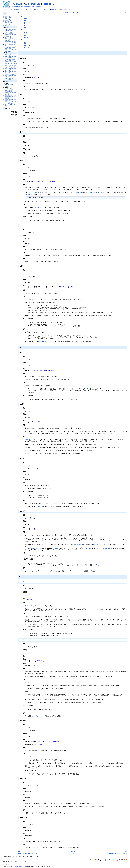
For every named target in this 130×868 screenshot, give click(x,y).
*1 (108, 431)
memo (26, 35)
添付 (34, 10)
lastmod (27, 19)
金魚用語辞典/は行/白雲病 (11, 105)
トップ (5, 10)
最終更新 (57, 10)
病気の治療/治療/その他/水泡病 (11, 40)
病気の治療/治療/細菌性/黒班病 (11, 35)
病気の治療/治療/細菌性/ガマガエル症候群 (11, 42)
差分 (21, 10)
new (26, 44)
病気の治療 (8, 18)
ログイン (69, 10)
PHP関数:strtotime (38, 716)
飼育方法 (7, 19)
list (25, 22)
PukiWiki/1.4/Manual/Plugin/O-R (118, 853)
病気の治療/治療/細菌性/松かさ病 (11, 30)
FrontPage (87, 389)
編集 (11, 10)
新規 (45, 10)
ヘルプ (63, 10)
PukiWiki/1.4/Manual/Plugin (73, 13)
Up (73, 853)
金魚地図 (7, 24)
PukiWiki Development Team (21, 866)
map (26, 32)
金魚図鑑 (7, 22)
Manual (36, 4)
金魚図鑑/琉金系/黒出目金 (11, 45)
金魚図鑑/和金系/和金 (11, 95)
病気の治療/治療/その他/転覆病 (11, 97)
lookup (26, 24)
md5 (26, 34)
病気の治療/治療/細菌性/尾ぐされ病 (11, 67)
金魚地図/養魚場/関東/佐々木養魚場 (11, 91)
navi (26, 42)
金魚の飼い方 (8, 16)
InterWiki (37, 192)
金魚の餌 (7, 26)
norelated (27, 49)
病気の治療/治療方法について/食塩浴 (11, 51)
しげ (8, 864)
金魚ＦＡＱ (8, 20)
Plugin (47, 4)
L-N (55, 4)
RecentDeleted (9, 85)
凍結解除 (16, 10)
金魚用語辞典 (8, 23)
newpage (27, 45)
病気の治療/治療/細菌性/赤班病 (11, 48)
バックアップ (27, 10)
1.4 (27, 4)
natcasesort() (42, 342)
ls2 (25, 27)
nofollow (27, 47)
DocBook (28, 606)
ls (25, 26)
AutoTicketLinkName (10, 89)
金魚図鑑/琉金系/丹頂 (11, 33)
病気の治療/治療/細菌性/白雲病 (11, 72)
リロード (39, 10)
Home (73, 852)
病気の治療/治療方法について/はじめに (11, 103)
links (26, 20)
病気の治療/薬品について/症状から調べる (11, 63)
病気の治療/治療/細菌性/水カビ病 (11, 69)
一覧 (49, 10)
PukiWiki (18, 4)
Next (126, 13)
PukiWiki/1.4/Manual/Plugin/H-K (28, 853)
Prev (20, 13)
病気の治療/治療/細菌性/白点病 (11, 57)
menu (26, 37)
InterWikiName (94, 192)
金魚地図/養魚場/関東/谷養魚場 (11, 100)
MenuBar (64, 535)
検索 (52, 10)
